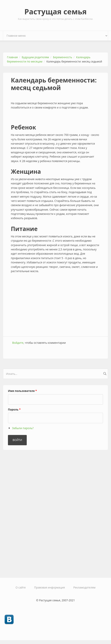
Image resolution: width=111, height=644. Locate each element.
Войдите (18, 343)
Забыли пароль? (23, 428)
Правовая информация (49, 587)
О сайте (21, 587)
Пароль (14, 409)
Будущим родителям (35, 57)
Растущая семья (56, 11)
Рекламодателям (84, 587)
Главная (12, 57)
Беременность (63, 57)
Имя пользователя (22, 391)
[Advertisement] (55, 305)
